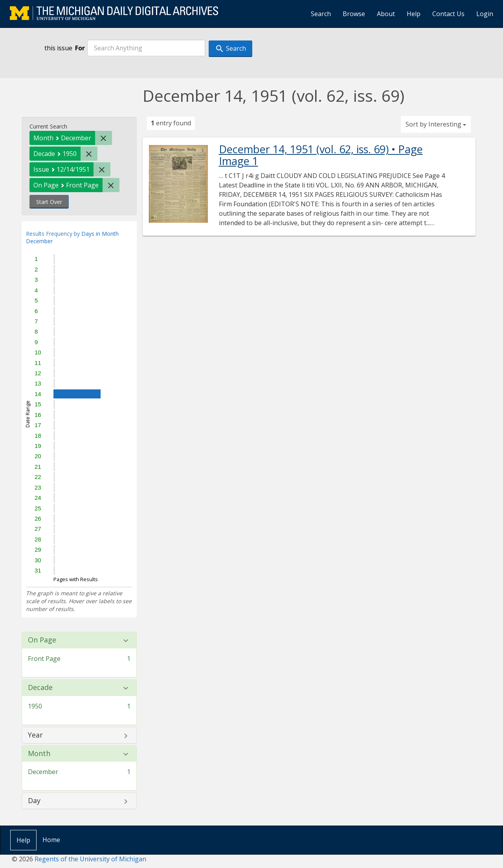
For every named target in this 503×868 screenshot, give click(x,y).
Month (39, 754)
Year (35, 735)
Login (485, 14)
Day (34, 801)
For (80, 48)
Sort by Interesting (436, 124)
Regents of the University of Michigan (90, 859)
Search (321, 14)
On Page (42, 640)
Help (414, 14)
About (386, 14)
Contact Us (448, 14)
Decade (40, 688)
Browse (354, 14)
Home (51, 840)
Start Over (49, 202)
